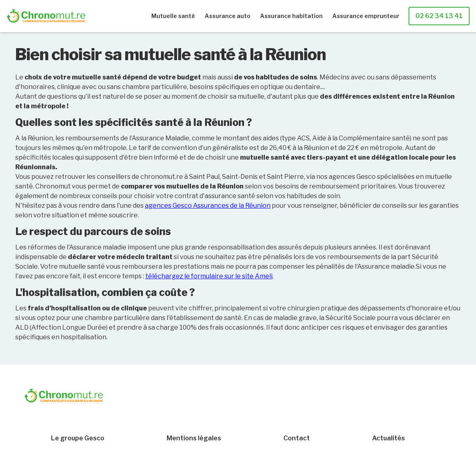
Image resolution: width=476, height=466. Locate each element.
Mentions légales (194, 438)
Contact (297, 438)
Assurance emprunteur (366, 16)
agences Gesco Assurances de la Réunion (208, 206)
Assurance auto (228, 16)
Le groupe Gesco (78, 438)
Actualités (389, 438)
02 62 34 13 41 (439, 16)
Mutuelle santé (173, 16)
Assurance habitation (291, 16)
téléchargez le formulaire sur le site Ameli (209, 276)
